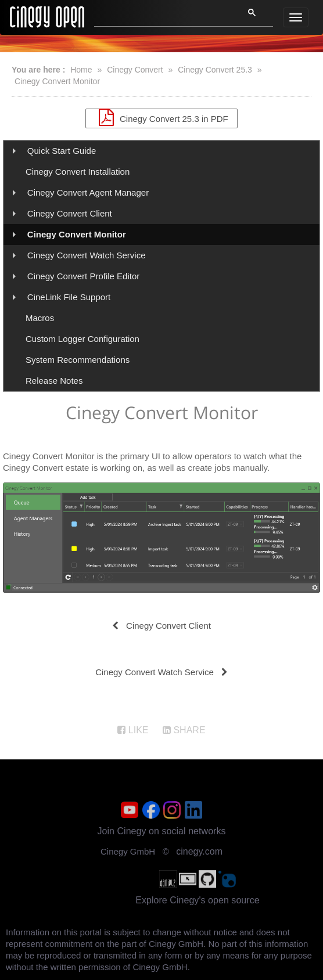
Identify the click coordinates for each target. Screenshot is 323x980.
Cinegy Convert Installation (78, 172)
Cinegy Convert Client (70, 213)
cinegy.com (199, 851)
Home (81, 70)
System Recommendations (78, 360)
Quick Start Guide (62, 151)
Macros (40, 318)
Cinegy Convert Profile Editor (83, 276)
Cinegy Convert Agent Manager (88, 192)
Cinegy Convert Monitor (57, 81)
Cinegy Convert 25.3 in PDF (161, 117)
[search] (162, 16)
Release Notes (54, 381)
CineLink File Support (69, 297)
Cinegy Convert (135, 70)
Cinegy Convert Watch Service (87, 255)
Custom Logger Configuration (82, 339)
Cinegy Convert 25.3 (215, 70)
